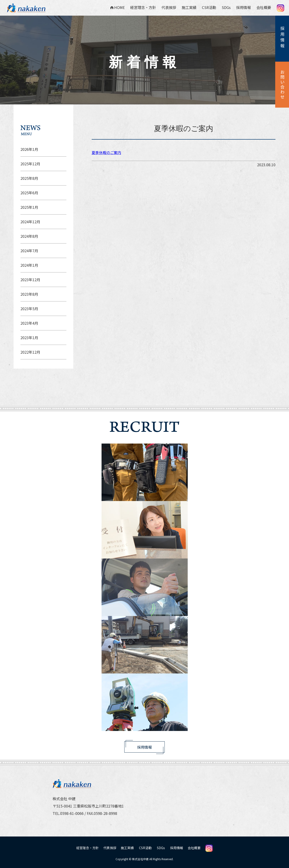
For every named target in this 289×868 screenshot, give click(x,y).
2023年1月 (29, 338)
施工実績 (189, 7)
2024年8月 (29, 236)
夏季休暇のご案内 (106, 152)
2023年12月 (30, 280)
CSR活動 (209, 7)
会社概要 (264, 7)
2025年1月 (29, 207)
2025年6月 (29, 193)
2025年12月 (30, 164)
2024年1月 (29, 265)
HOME (118, 7)
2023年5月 (29, 309)
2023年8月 (29, 294)
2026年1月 (29, 149)
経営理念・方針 (143, 7)
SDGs (226, 7)
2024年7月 (29, 251)
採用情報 (244, 7)
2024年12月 (30, 222)
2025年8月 (29, 178)
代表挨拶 (169, 7)
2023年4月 (29, 323)
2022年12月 (30, 352)
